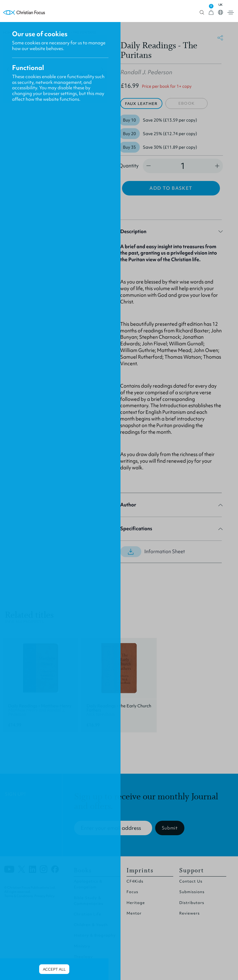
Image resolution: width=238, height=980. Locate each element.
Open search (202, 13)
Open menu (231, 13)
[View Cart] (211, 13)
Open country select (221, 12)
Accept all (54, 969)
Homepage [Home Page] (24, 13)
